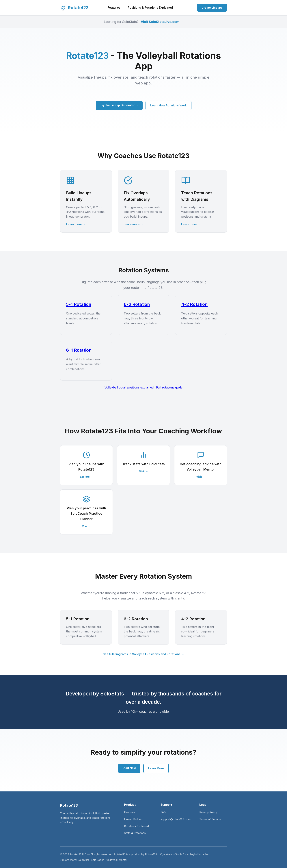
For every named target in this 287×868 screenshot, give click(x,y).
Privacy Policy (208, 812)
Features (114, 8)
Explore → (86, 477)
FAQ (163, 812)
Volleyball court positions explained (129, 387)
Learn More (156, 768)
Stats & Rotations (135, 833)
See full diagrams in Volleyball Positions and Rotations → (143, 654)
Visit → (144, 471)
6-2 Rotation (137, 304)
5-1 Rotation (79, 304)
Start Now (129, 768)
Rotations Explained (136, 826)
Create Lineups (212, 8)
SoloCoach (98, 860)
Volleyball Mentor (117, 860)
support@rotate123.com (176, 819)
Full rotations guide (169, 387)
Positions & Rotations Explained (150, 8)
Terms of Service (210, 819)
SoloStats (83, 860)
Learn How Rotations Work (168, 105)
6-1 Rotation (79, 350)
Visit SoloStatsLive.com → (162, 22)
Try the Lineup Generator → (119, 105)
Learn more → (76, 224)
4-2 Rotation (194, 304)
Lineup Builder (133, 819)
